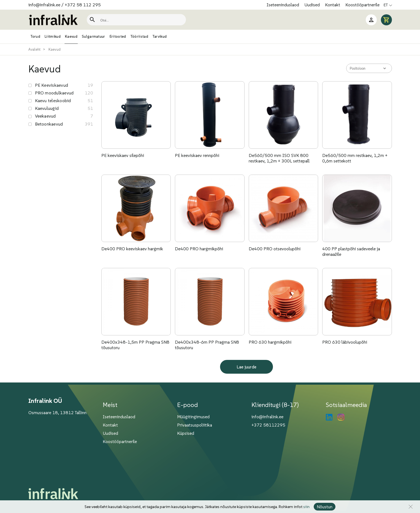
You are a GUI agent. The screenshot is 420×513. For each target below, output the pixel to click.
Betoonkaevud (49, 124)
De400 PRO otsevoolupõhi (275, 249)
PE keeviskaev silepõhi (123, 155)
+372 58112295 (268, 425)
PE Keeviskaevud (52, 85)
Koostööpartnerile (362, 5)
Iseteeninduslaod (283, 5)
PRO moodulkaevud (54, 93)
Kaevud (55, 49)
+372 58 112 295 (83, 5)
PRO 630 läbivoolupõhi (345, 342)
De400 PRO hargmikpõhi (199, 249)
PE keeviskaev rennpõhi (197, 155)
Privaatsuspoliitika (195, 425)
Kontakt (333, 5)
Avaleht (35, 49)
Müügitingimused (193, 417)
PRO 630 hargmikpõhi (270, 342)
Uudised (313, 5)
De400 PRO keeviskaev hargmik (132, 249)
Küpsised (186, 433)
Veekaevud (45, 116)
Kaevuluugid (47, 108)
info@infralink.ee (44, 5)
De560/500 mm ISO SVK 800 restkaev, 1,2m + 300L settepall (279, 158)
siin (306, 507)
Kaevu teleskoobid (53, 101)
